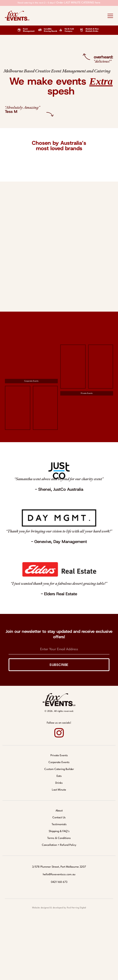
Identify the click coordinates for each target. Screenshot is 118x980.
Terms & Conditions (59, 838)
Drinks (59, 783)
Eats (59, 776)
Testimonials (59, 825)
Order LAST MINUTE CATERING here (78, 3)
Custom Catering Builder (59, 769)
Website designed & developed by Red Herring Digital (59, 908)
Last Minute (59, 790)
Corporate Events (31, 381)
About (59, 811)
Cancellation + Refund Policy (59, 845)
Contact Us (59, 818)
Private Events (87, 393)
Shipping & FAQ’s (59, 831)
